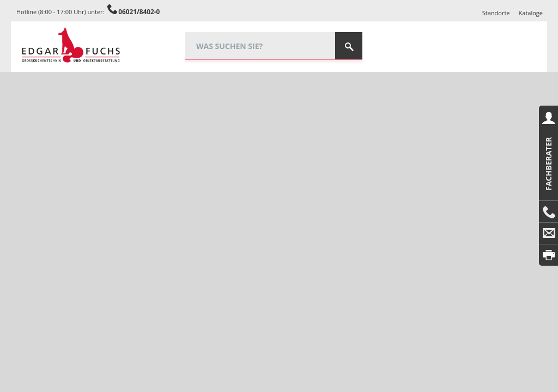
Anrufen (548, 212)
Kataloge (531, 13)
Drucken (548, 255)
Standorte (496, 13)
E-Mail (548, 234)
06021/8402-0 (139, 11)
